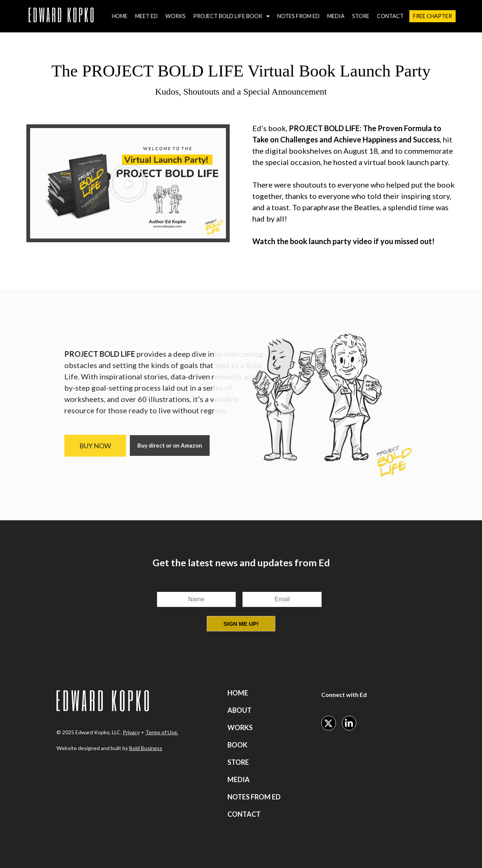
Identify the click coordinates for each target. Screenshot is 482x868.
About (239, 710)
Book (237, 745)
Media (336, 16)
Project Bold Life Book (231, 16)
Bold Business (146, 748)
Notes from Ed (298, 16)
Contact (390, 16)
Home (120, 16)
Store (361, 16)
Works (175, 16)
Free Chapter (432, 16)
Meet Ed (146, 16)
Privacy (131, 732)
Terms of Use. (162, 732)
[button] (128, 183)
